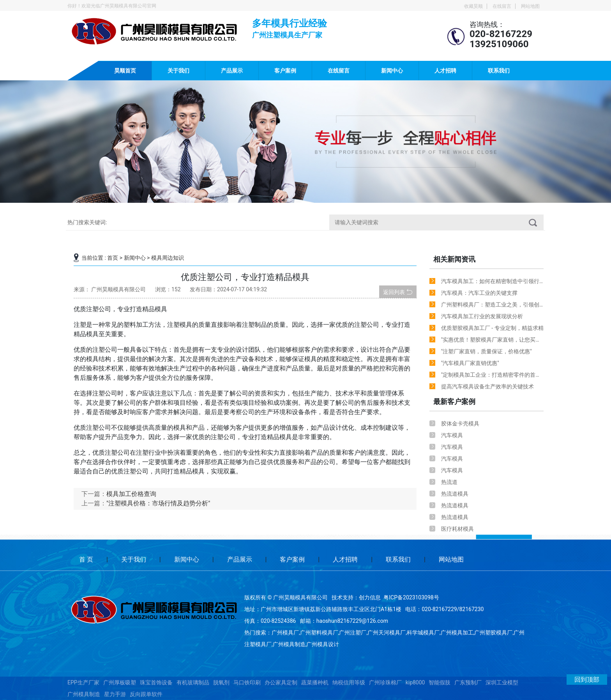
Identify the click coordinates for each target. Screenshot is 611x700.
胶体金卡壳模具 (460, 424)
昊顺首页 (125, 71)
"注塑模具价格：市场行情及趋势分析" (158, 503)
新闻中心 (392, 71)
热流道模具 (455, 494)
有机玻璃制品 (193, 682)
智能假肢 (440, 682)
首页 (113, 258)
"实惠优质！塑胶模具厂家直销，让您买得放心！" (491, 341)
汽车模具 (452, 435)
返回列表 (398, 292)
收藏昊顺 (473, 6)
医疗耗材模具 (457, 529)
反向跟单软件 (146, 694)
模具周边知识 (168, 258)
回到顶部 (587, 680)
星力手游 (115, 694)
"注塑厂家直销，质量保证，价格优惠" (487, 351)
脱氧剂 (221, 682)
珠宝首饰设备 (156, 682)
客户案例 (285, 71)
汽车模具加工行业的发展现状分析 (482, 316)
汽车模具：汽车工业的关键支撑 (479, 293)
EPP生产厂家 (83, 682)
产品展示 (232, 71)
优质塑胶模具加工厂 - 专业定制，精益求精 (492, 328)
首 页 (86, 559)
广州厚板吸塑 (120, 682)
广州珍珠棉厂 (385, 682)
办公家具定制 (281, 682)
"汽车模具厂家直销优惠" (470, 363)
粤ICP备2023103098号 (411, 597)
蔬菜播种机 (315, 682)
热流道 (449, 482)
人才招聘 (445, 71)
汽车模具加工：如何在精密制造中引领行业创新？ (490, 283)
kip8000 (415, 682)
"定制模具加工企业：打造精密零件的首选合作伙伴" (491, 376)
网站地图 (530, 6)
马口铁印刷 (247, 682)
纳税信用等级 (349, 682)
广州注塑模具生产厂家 (287, 34)
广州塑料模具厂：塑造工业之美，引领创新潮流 (490, 306)
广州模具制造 (84, 694)
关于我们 (178, 71)
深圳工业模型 (502, 682)
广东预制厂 (468, 682)
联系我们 (499, 71)
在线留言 (502, 6)
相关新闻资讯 (454, 259)
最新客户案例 (454, 401)
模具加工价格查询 (131, 494)
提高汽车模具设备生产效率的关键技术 (487, 386)
